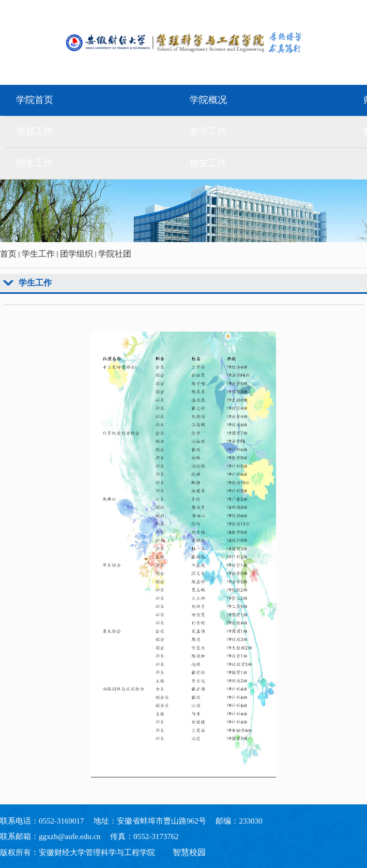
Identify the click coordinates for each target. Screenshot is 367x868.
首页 (8, 254)
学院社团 (115, 254)
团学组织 (77, 254)
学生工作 (38, 254)
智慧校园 (189, 852)
